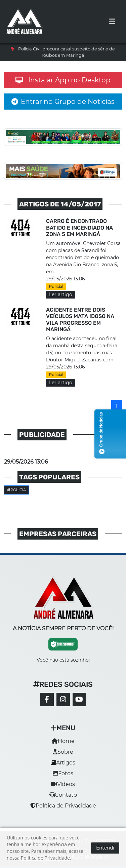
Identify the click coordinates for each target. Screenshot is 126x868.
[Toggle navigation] (112, 22)
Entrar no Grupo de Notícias (63, 102)
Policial (56, 287)
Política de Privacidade (63, 806)
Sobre (63, 752)
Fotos (63, 773)
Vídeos (63, 784)
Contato (63, 795)
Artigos (63, 763)
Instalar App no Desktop (63, 80)
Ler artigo (61, 294)
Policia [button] (16, 490)
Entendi (105, 848)
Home (63, 741)
